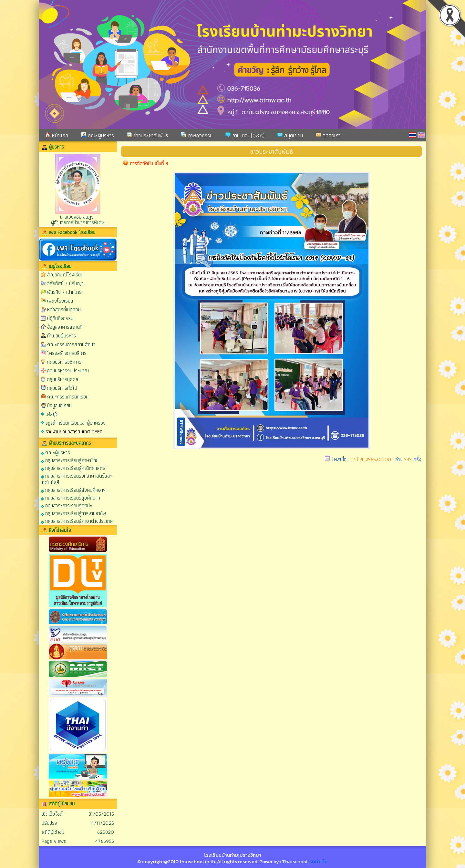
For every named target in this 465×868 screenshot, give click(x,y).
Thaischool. (295, 861)
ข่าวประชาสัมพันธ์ (147, 135)
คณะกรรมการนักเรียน (68, 397)
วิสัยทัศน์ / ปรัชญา (65, 283)
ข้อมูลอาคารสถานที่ (65, 327)
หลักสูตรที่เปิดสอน (64, 310)
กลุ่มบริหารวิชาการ (64, 362)
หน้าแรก (57, 135)
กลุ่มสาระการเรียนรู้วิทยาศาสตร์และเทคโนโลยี (76, 479)
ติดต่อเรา (328, 135)
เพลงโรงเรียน (60, 301)
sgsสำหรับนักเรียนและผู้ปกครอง (76, 423)
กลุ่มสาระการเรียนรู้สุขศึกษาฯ (70, 497)
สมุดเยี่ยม (290, 135)
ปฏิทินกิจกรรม (60, 318)
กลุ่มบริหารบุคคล (63, 379)
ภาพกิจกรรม (197, 135)
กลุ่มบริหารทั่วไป (62, 388)
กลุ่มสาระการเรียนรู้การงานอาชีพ (73, 513)
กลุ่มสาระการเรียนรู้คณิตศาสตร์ (73, 468)
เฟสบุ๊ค (52, 414)
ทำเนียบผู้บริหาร (62, 336)
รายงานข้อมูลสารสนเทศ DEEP (74, 432)
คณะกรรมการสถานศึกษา (71, 344)
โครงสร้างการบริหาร (67, 353)
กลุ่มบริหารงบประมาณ (68, 371)
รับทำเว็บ (319, 861)
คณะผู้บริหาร (98, 135)
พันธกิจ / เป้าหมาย (64, 292)
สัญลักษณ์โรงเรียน (65, 275)
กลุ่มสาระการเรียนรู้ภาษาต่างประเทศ (77, 521)
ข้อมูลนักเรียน (59, 405)
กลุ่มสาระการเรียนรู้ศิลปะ (66, 505)
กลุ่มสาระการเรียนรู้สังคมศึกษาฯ (73, 490)
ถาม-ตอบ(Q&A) (245, 135)
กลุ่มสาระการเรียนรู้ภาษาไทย (70, 460)
